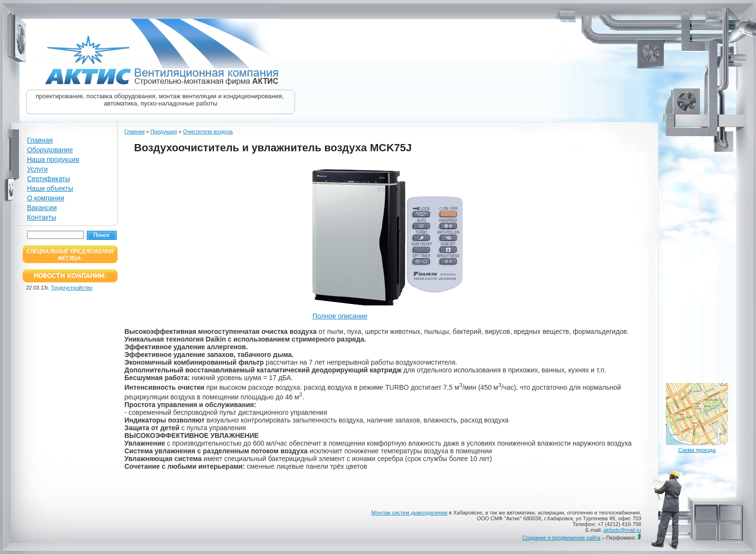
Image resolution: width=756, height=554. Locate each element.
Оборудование (50, 150)
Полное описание (340, 316)
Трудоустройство (72, 288)
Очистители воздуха (208, 132)
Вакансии (42, 208)
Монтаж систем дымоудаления (409, 513)
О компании (46, 198)
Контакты (41, 217)
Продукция (164, 132)
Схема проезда (697, 450)
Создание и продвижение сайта (561, 538)
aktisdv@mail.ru (622, 530)
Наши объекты (50, 188)
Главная (40, 140)
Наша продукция (53, 159)
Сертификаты (48, 179)
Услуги (37, 169)
